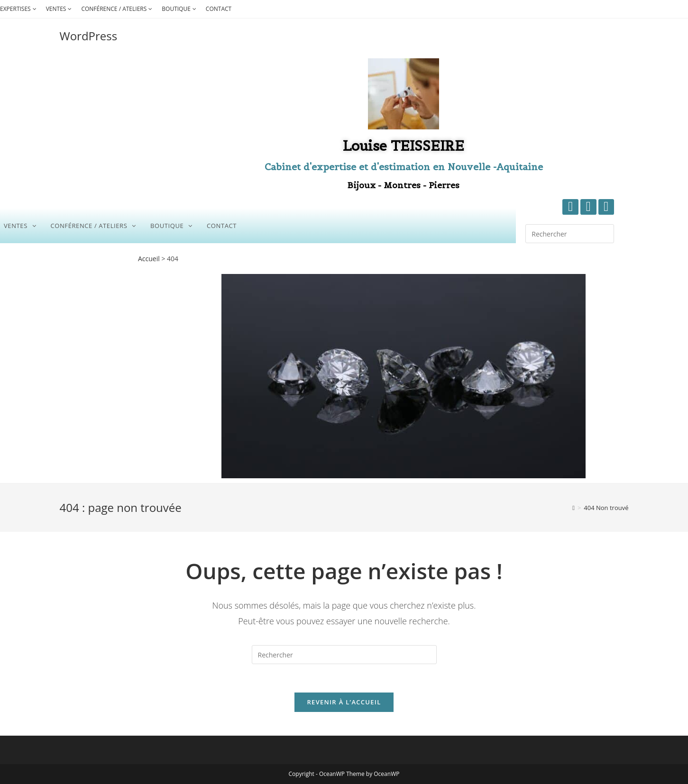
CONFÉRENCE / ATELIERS (118, 9)
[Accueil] (573, 508)
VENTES (60, 9)
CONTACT (219, 9)
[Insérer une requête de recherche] (570, 234)
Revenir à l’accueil (344, 702)
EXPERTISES (19, 9)
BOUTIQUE (180, 9)
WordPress (89, 36)
